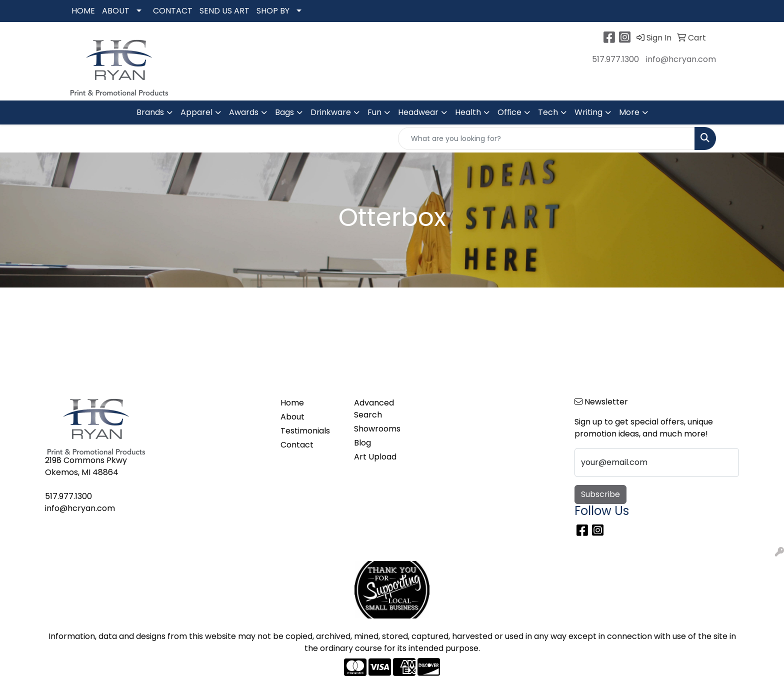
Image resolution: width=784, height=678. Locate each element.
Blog (362, 443)
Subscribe (600, 494)
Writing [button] (588, 112)
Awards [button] (244, 112)
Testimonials (305, 431)
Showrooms (377, 429)
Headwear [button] (418, 112)
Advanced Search (374, 409)
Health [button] (468, 112)
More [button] (629, 112)
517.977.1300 (615, 59)
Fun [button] (374, 112)
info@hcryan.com (681, 59)
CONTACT (173, 11)
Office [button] (509, 112)
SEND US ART (224, 11)
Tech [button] (548, 112)
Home (292, 403)
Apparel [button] (196, 112)
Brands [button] (150, 112)
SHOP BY (273, 11)
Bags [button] (284, 112)
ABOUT (116, 11)
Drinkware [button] (331, 112)
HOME (83, 11)
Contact (297, 445)
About (292, 417)
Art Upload (375, 457)
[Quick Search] (546, 138)
